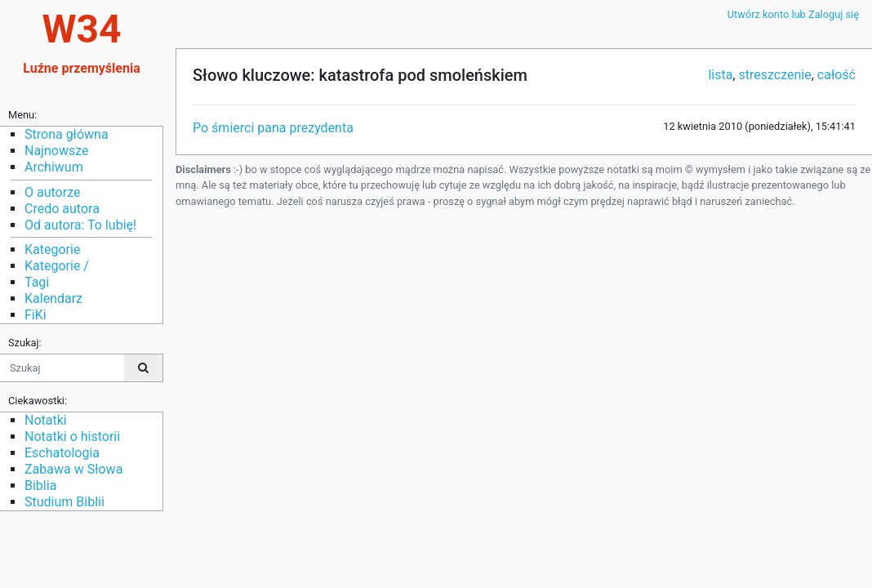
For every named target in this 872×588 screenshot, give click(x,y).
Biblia (40, 486)
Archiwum (54, 167)
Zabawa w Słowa (73, 469)
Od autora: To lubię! (80, 225)
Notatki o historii (72, 437)
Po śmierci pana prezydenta (273, 128)
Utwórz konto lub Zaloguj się (793, 14)
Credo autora (62, 209)
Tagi (37, 282)
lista (720, 75)
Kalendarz (53, 298)
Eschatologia (62, 453)
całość (836, 75)
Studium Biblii (65, 502)
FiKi (36, 315)
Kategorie (52, 249)
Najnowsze (56, 151)
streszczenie (774, 75)
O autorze (52, 192)
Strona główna (67, 134)
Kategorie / (57, 266)
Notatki (46, 420)
